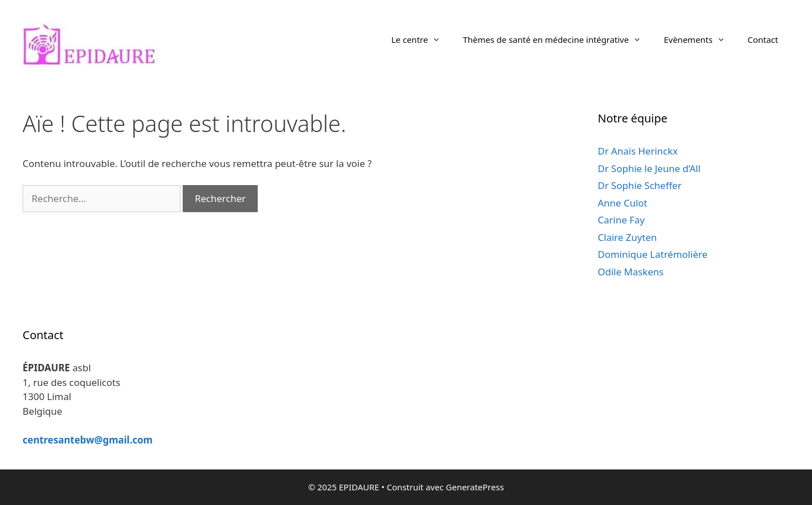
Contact (763, 39)
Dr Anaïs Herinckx (638, 151)
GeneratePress (475, 487)
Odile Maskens (631, 272)
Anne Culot (623, 203)
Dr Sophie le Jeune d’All (649, 168)
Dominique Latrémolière (653, 254)
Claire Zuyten (627, 237)
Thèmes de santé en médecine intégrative (558, 39)
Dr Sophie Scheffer (640, 185)
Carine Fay (621, 220)
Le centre (422, 39)
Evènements (700, 39)
